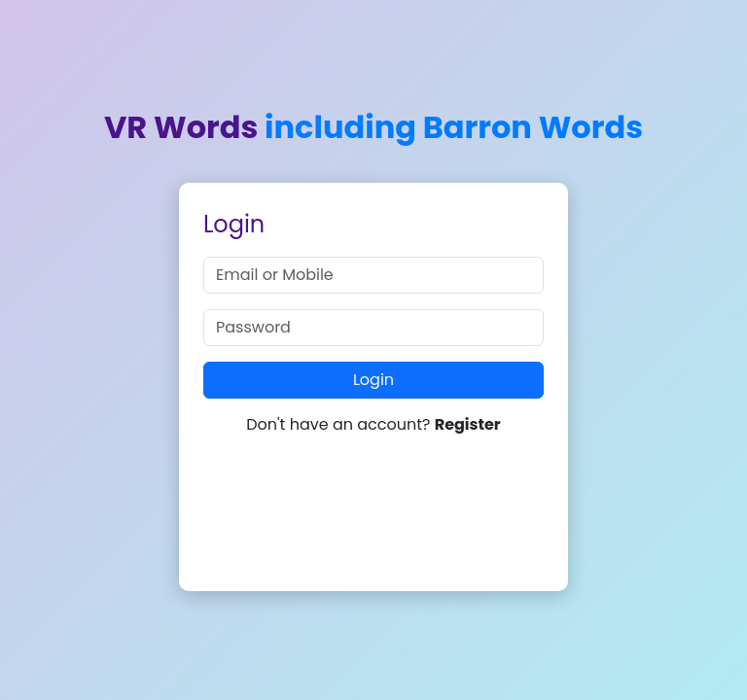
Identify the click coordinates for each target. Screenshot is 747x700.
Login (373, 380)
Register (468, 424)
